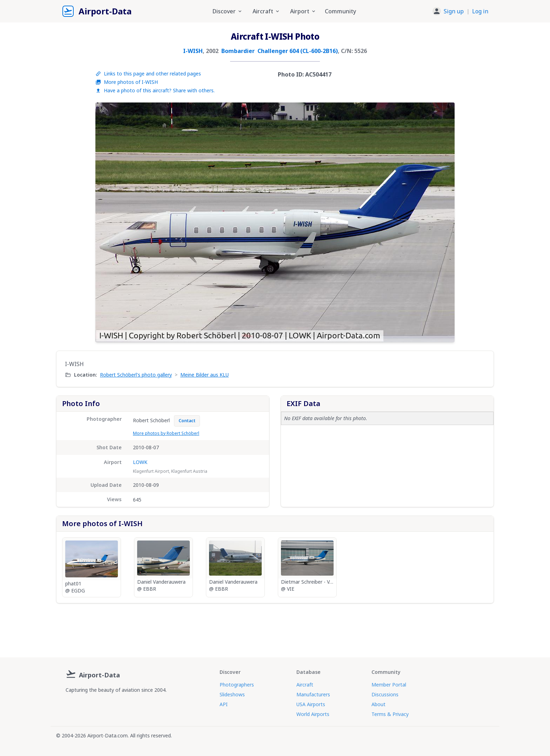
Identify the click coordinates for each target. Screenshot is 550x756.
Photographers (237, 685)
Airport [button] (303, 11)
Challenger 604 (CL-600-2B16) (298, 51)
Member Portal (389, 685)
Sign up (454, 11)
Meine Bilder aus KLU (204, 375)
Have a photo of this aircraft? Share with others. (155, 90)
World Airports (313, 714)
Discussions (385, 694)
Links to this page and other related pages (148, 74)
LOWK (140, 462)
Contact (187, 421)
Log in (480, 11)
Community (340, 11)
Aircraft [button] (266, 11)
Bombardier (238, 51)
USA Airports (311, 704)
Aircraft (305, 685)
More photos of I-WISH (127, 82)
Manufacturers (313, 694)
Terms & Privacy (390, 714)
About (378, 704)
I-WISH (193, 51)
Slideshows (232, 694)
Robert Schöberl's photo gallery (136, 375)
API (224, 704)
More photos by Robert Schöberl (166, 433)
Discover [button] (228, 11)
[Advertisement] (275, 628)
